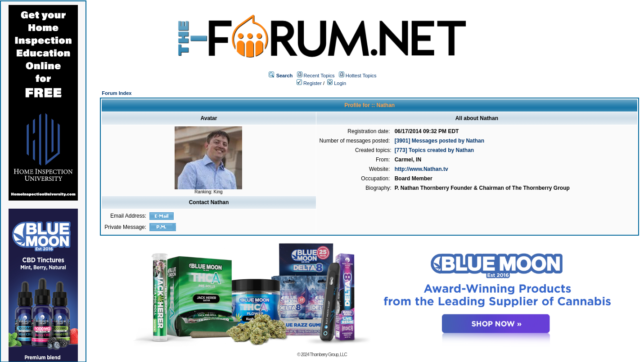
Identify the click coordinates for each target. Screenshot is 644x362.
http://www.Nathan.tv (421, 169)
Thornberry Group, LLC (328, 355)
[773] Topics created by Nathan (435, 150)
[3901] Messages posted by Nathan (439, 141)
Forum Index (117, 93)
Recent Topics (319, 76)
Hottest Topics (361, 76)
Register (309, 83)
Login (337, 83)
